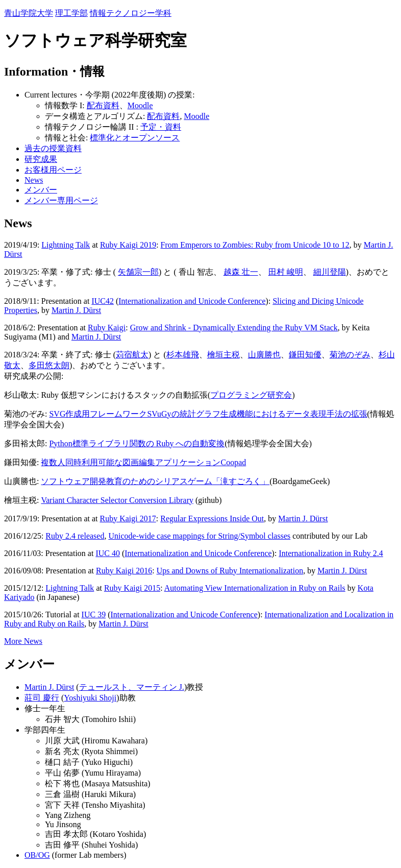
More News (23, 641)
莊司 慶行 (42, 698)
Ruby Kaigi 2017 (128, 519)
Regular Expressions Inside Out (212, 519)
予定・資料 (161, 127)
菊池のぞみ (350, 355)
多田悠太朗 (49, 365)
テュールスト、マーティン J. (132, 687)
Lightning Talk (66, 245)
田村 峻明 (286, 272)
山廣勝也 (264, 355)
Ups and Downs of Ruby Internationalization (230, 571)
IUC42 (103, 301)
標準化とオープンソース (135, 138)
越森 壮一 (241, 272)
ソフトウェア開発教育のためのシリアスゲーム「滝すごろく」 (155, 481)
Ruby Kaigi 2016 (124, 571)
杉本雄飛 (183, 355)
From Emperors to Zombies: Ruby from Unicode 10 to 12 (255, 245)
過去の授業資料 (53, 148)
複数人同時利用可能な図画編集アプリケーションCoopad (143, 462)
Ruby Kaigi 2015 (132, 588)
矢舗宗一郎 (138, 272)
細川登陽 (330, 272)
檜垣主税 (223, 355)
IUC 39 (94, 614)
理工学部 (71, 13)
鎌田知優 (305, 355)
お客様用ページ (53, 170)
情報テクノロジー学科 (131, 13)
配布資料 (103, 105)
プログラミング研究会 (251, 395)
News (34, 180)
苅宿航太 (132, 355)
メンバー (41, 190)
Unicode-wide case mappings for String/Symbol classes (199, 536)
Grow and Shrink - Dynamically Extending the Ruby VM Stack (234, 328)
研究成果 (41, 159)
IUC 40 (108, 553)
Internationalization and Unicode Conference (192, 301)
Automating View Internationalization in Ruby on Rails (255, 588)
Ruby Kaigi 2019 (128, 245)
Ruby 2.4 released (75, 536)
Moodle (140, 105)
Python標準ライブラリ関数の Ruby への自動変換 (137, 443)
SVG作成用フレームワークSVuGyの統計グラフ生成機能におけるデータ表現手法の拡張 (208, 414)
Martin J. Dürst (76, 310)
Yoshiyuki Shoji (90, 698)
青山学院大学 (29, 13)
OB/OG (37, 855)
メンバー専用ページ (61, 200)
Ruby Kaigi (107, 328)
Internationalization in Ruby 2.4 (331, 553)
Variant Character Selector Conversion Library (117, 500)
